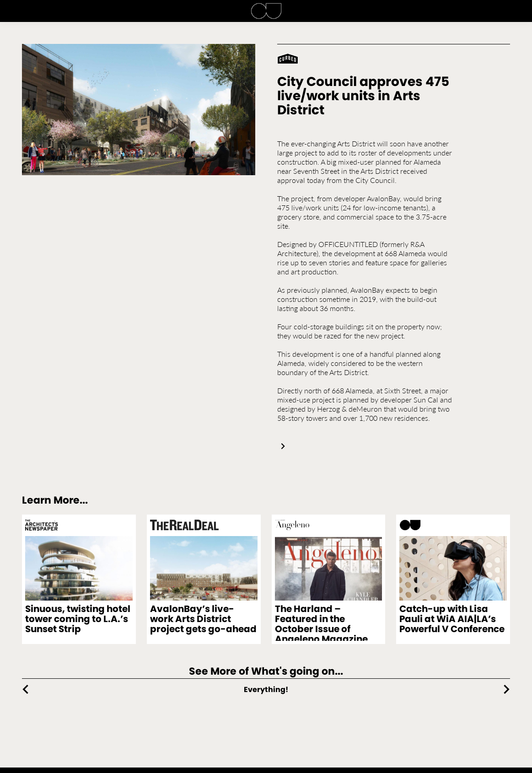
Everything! (266, 690)
